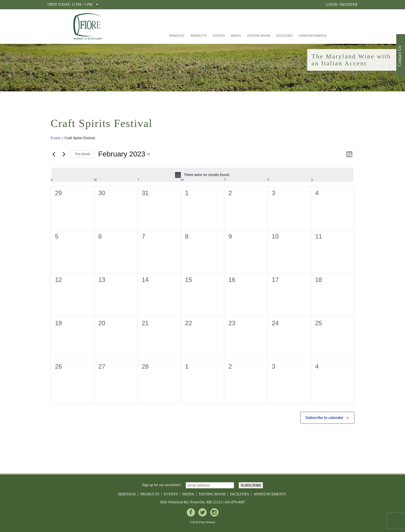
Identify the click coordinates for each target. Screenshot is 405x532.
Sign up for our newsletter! (162, 485)
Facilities (284, 36)
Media (236, 36)
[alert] (202, 175)
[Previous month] (54, 154)
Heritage (177, 36)
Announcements (313, 36)
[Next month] (64, 154)
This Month (83, 154)
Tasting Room (259, 36)
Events (219, 36)
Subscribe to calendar (324, 418)
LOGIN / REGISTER (342, 5)
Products (199, 36)
